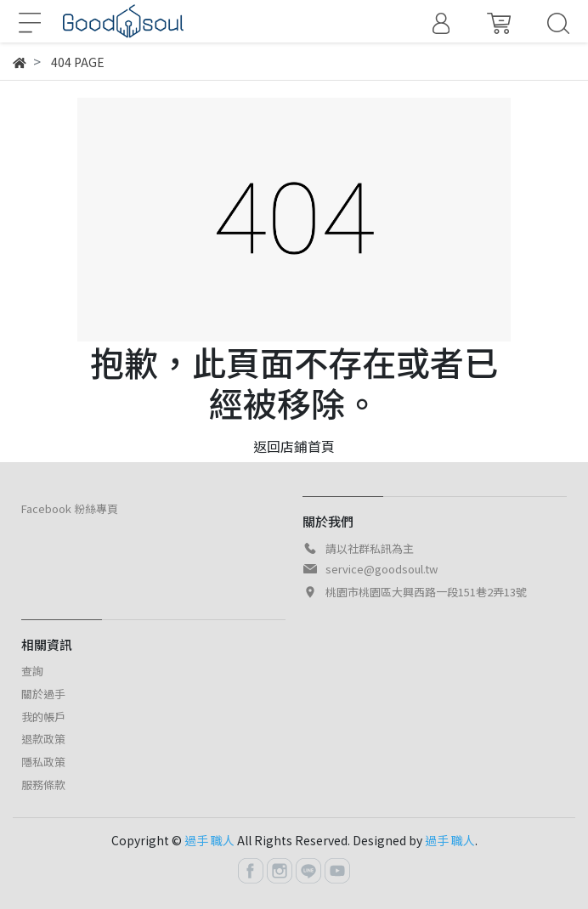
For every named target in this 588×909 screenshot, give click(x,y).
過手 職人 (209, 840)
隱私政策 (43, 762)
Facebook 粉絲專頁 (70, 508)
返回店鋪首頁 (294, 446)
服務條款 (43, 785)
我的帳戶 (43, 717)
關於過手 (43, 694)
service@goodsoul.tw (382, 569)
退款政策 (43, 739)
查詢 (32, 671)
